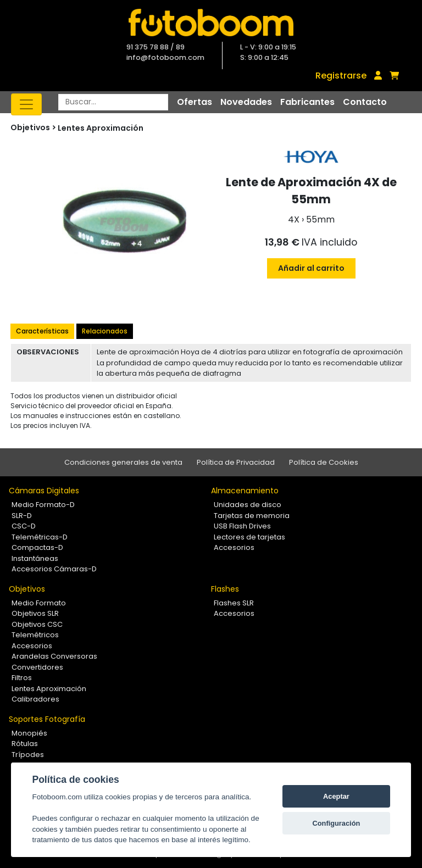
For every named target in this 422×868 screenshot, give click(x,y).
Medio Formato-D (43, 505)
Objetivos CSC (37, 624)
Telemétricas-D (40, 537)
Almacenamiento (245, 491)
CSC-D (24, 526)
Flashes (225, 589)
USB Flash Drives (242, 526)
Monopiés (29, 733)
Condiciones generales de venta (123, 462)
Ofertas (195, 102)
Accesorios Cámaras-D (54, 569)
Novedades (246, 102)
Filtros (22, 678)
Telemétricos (35, 635)
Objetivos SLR (35, 613)
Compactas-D (37, 547)
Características (42, 331)
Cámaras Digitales (44, 491)
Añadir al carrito (311, 268)
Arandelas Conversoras (54, 656)
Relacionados (105, 331)
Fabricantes (307, 102)
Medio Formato (39, 603)
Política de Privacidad (236, 462)
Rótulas (25, 744)
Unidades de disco (248, 505)
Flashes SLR (234, 603)
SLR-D (22, 516)
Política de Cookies (324, 462)
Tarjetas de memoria (252, 516)
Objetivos (27, 589)
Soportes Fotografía (47, 719)
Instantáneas (35, 558)
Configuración (337, 823)
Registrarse (341, 76)
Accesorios (234, 547)
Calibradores (35, 699)
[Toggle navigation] (26, 104)
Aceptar (336, 796)
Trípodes (28, 755)
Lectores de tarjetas (249, 537)
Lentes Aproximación (101, 128)
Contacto (365, 102)
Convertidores (37, 667)
